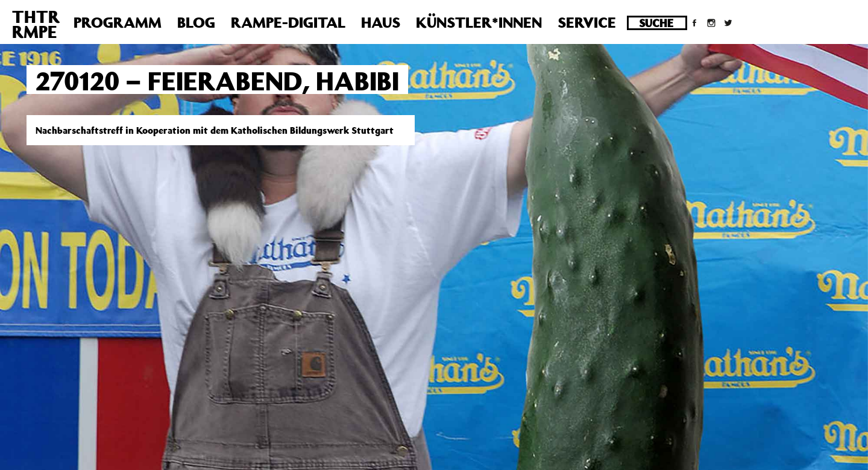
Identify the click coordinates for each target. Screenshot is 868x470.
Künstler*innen (479, 22)
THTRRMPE (36, 24)
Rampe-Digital (288, 22)
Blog (196, 22)
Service (587, 22)
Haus (381, 22)
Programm (118, 22)
